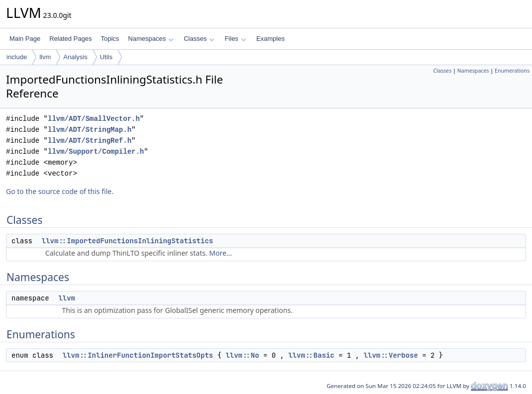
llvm (45, 57)
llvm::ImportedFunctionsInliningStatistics (127, 241)
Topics (110, 39)
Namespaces (151, 39)
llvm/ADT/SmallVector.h (94, 119)
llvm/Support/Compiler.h (96, 151)
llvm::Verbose (391, 355)
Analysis (75, 57)
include (17, 57)
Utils (106, 57)
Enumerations (512, 71)
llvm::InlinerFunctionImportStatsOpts (138, 355)
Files (235, 39)
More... (220, 253)
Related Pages (70, 39)
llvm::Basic (311, 355)
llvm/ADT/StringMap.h (90, 130)
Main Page (25, 39)
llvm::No (242, 355)
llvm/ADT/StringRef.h (90, 141)
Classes (199, 39)
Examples (270, 39)
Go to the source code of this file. (60, 191)
